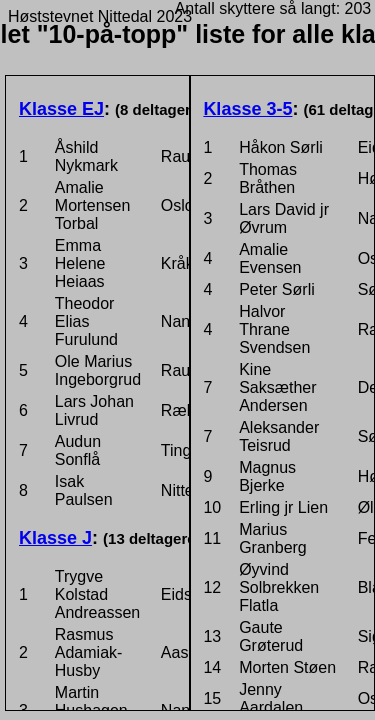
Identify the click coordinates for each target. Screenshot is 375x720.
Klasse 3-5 (247, 109)
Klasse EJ (61, 109)
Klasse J (55, 538)
